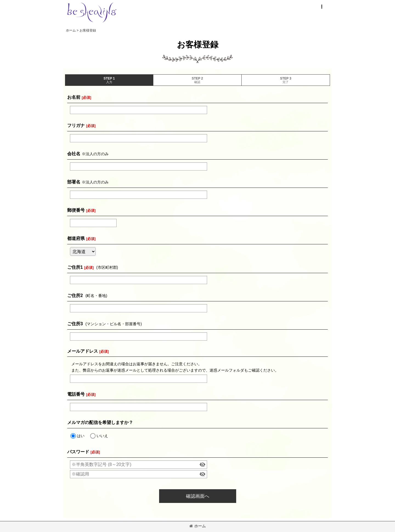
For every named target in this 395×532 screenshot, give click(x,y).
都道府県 (76, 238)
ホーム (198, 526)
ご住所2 (75, 295)
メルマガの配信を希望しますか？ (100, 422)
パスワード (78, 452)
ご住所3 (75, 324)
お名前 (74, 97)
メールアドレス (83, 351)
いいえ (102, 436)
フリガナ (76, 125)
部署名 (74, 182)
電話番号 (76, 394)
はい (81, 436)
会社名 (74, 154)
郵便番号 (76, 210)
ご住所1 (75, 267)
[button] (321, 7)
